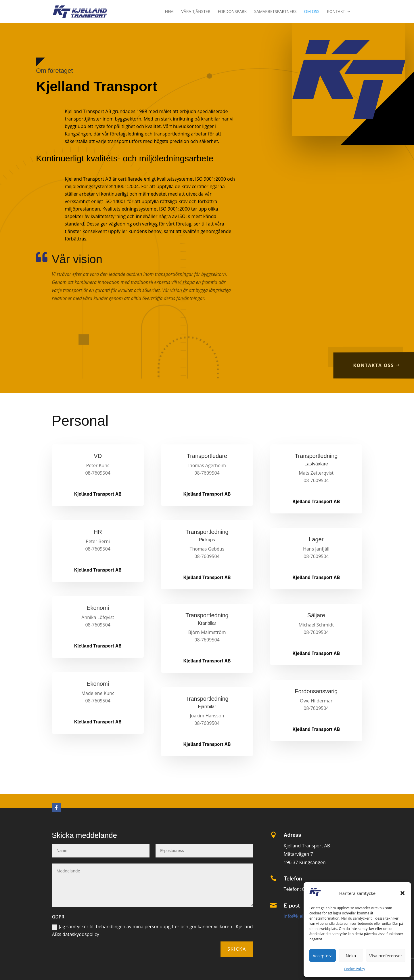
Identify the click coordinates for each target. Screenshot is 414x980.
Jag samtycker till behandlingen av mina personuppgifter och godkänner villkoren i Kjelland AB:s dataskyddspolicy (153, 930)
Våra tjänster (196, 12)
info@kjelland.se (301, 916)
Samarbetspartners (275, 12)
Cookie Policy (354, 969)
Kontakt (336, 12)
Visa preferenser (386, 956)
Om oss (312, 12)
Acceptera (323, 956)
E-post (292, 906)
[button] (402, 893)
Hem (169, 12)
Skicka (237, 949)
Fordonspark (232, 12)
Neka (351, 956)
